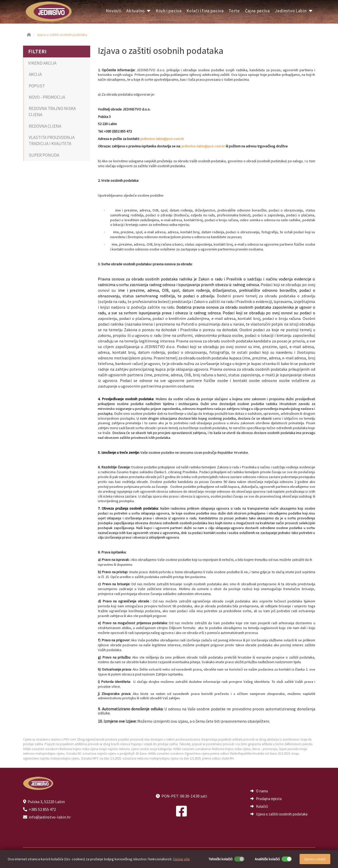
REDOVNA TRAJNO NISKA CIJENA (52, 112)
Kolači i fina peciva (205, 11)
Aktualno (139, 11)
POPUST (37, 86)
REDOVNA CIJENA (45, 126)
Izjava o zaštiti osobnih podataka (62, 35)
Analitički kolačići (267, 859)
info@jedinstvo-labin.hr (50, 817)
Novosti (114, 11)
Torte (234, 11)
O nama (262, 791)
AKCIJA (35, 74)
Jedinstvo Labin (294, 11)
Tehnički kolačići (221, 859)
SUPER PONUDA (44, 155)
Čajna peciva (257, 11)
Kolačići (262, 806)
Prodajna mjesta (269, 799)
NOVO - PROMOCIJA (47, 97)
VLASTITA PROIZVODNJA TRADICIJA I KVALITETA (52, 140)
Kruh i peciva (169, 11)
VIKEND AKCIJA (42, 63)
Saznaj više (181, 859)
